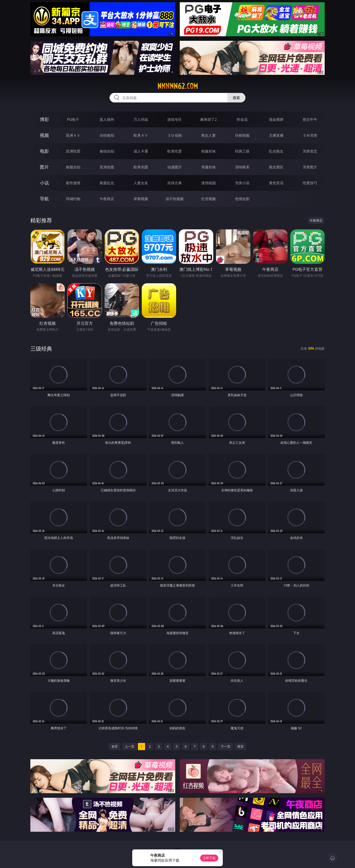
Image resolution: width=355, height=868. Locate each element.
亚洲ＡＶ (73, 135)
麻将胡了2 (208, 119)
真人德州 (107, 119)
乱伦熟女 (276, 151)
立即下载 (209, 858)
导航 (44, 199)
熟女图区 (276, 167)
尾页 (240, 746)
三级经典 (41, 348)
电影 (44, 151)
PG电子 (73, 119)
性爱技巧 (310, 183)
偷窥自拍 (73, 167)
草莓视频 (141, 199)
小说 (44, 183)
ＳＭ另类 (310, 135)
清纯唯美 (242, 167)
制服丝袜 (209, 151)
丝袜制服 (242, 135)
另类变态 (310, 151)
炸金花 (242, 119)
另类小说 (242, 183)
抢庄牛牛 (310, 119)
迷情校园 (209, 183)
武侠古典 (175, 183)
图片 (44, 167)
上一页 (130, 746)
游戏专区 (175, 119)
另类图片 (310, 167)
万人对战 (141, 119)
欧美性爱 (175, 151)
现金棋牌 (276, 119)
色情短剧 (242, 199)
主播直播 (276, 135)
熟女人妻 (209, 135)
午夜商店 (107, 199)
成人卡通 (141, 151)
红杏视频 (209, 199)
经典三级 (242, 151)
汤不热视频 (175, 199)
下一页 (225, 746)
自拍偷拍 (107, 135)
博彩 (44, 119)
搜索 (236, 98)
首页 (115, 746)
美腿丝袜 (209, 167)
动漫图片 (175, 167)
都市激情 (73, 183)
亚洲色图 (107, 167)
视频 (44, 135)
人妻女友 (141, 183)
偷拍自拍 (107, 151)
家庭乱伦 (107, 183)
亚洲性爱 (73, 151)
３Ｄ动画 (175, 135)
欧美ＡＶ (141, 135)
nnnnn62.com (178, 86)
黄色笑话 (276, 183)
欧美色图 (141, 167)
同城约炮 (73, 199)
